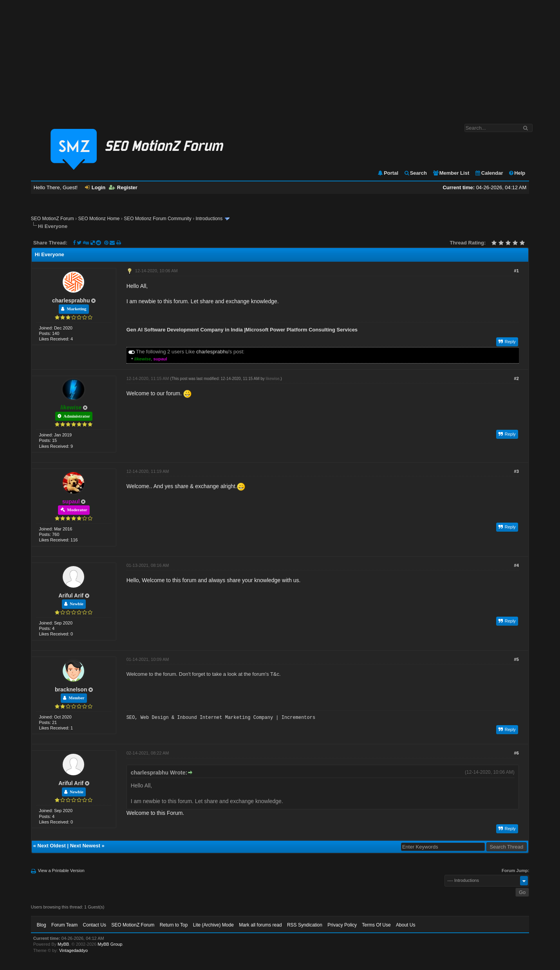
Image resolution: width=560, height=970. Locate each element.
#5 (517, 659)
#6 (517, 753)
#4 (517, 565)
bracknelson (71, 689)
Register (123, 187)
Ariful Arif (71, 595)
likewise (273, 379)
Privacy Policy (342, 925)
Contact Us (95, 925)
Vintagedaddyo (73, 950)
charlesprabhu (71, 300)
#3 (517, 471)
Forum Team (64, 925)
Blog (42, 925)
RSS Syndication (305, 925)
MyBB (63, 944)
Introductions (209, 219)
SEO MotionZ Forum (52, 219)
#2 (517, 378)
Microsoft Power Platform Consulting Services (302, 330)
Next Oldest (52, 846)
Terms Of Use (376, 925)
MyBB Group (110, 944)
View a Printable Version (61, 870)
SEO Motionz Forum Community (158, 219)
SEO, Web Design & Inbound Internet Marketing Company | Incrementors (221, 718)
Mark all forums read (260, 925)
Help (517, 173)
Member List (451, 173)
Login (95, 187)
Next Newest (85, 846)
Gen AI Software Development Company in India (185, 330)
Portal (388, 173)
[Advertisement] (280, 58)
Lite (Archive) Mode (213, 925)
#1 (517, 271)
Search (415, 173)
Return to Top (174, 925)
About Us (406, 925)
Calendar (489, 173)
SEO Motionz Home (99, 219)
